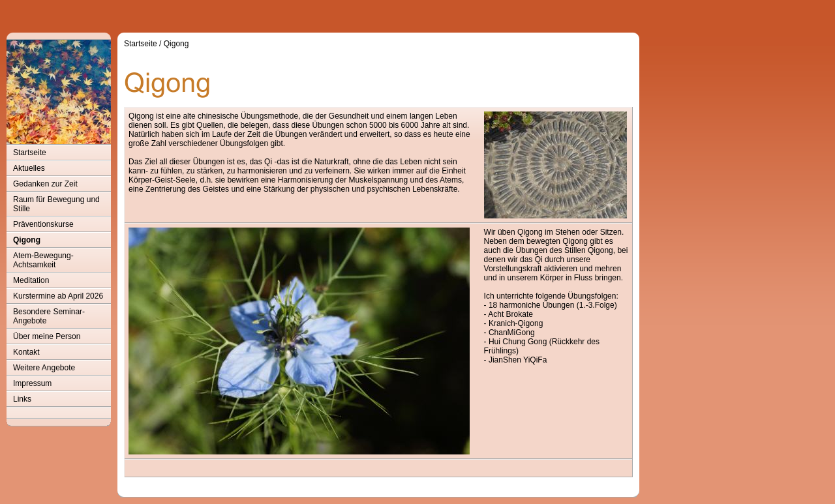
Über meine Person (47, 336)
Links (22, 399)
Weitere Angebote (44, 368)
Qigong (27, 240)
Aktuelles (29, 168)
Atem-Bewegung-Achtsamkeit (43, 260)
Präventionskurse (43, 224)
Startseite (30, 153)
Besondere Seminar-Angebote (49, 316)
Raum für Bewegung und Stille (56, 204)
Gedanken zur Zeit (45, 184)
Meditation (31, 280)
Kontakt (26, 352)
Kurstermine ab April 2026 (58, 296)
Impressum (32, 383)
